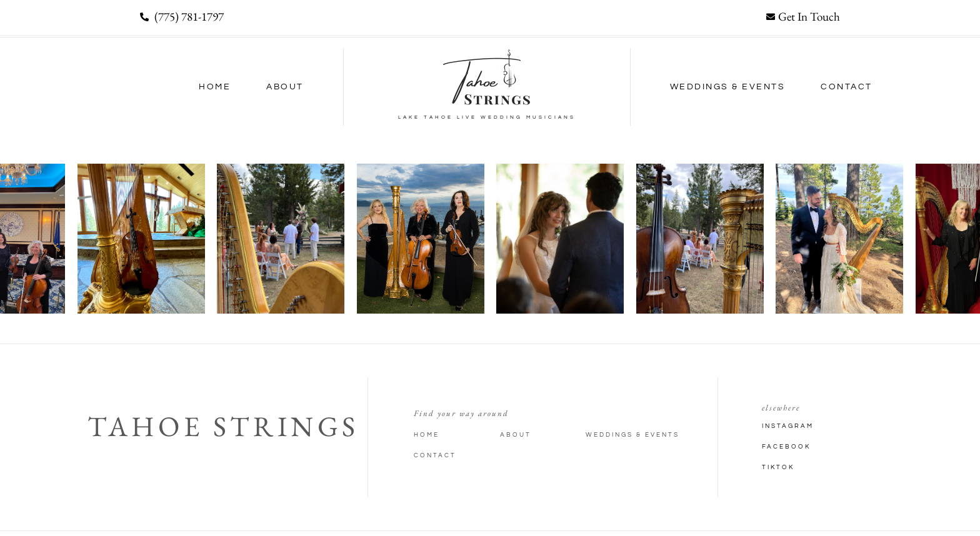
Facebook (786, 447)
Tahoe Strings (223, 426)
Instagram (788, 426)
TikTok (778, 467)
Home (215, 87)
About (285, 87)
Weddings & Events (728, 87)
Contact (847, 87)
